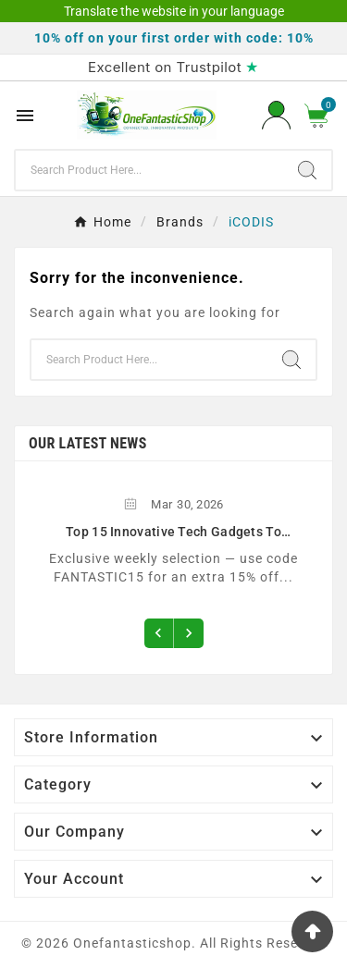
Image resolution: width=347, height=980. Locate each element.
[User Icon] (276, 115)
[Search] (149, 170)
